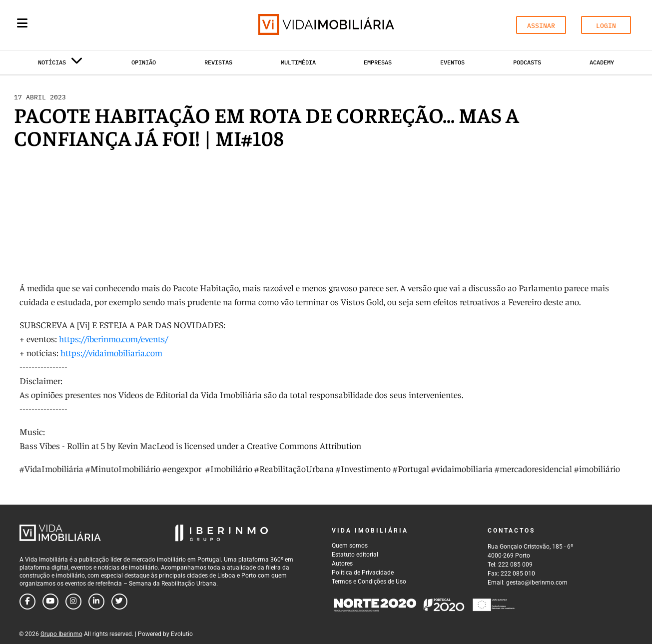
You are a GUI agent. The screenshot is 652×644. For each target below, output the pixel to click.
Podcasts (527, 62)
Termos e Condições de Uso (369, 582)
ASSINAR (541, 26)
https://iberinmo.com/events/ (113, 338)
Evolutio (182, 634)
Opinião (144, 62)
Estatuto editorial (355, 555)
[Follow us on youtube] (50, 602)
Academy (602, 62)
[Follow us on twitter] (119, 602)
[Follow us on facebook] (27, 602)
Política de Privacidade (363, 573)
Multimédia (298, 62)
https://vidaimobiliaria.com (111, 352)
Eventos (452, 62)
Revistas (218, 62)
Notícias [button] (60, 64)
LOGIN (606, 26)
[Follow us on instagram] (73, 602)
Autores (342, 564)
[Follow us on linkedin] (96, 602)
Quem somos (350, 546)
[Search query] (80, 25)
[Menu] (22, 23)
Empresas (378, 62)
